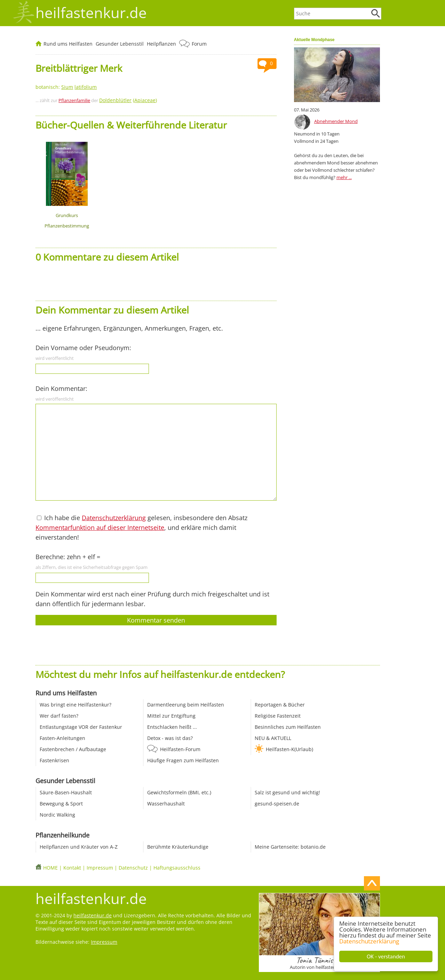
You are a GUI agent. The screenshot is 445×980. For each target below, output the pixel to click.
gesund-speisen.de (277, 804)
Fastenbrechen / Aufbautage (73, 749)
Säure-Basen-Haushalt (66, 792)
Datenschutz (133, 868)
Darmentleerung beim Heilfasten (186, 705)
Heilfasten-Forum (180, 749)
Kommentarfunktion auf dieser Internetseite (100, 527)
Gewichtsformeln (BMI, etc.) (179, 792)
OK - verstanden (386, 956)
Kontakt (72, 868)
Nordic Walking (57, 815)
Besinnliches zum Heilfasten (288, 727)
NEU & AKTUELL (273, 738)
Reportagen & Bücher (280, 705)
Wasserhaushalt (166, 804)
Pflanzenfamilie (74, 100)
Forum (199, 44)
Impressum (100, 868)
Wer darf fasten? (59, 716)
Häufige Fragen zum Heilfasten (183, 760)
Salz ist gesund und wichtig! (287, 792)
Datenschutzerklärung (369, 941)
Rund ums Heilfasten (68, 44)
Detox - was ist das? (170, 738)
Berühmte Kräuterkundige (178, 847)
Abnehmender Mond (336, 121)
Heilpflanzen (161, 44)
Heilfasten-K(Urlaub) (289, 749)
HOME (50, 868)
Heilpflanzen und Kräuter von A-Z (79, 847)
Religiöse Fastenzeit (278, 716)
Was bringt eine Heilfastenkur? (76, 705)
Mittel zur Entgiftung (171, 716)
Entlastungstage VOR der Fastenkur (81, 727)
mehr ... (344, 177)
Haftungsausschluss (177, 868)
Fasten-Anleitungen (62, 738)
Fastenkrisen (54, 760)
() (128, 100)
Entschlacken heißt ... (172, 727)
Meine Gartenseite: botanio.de (290, 847)
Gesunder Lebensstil (120, 44)
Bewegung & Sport (61, 804)
